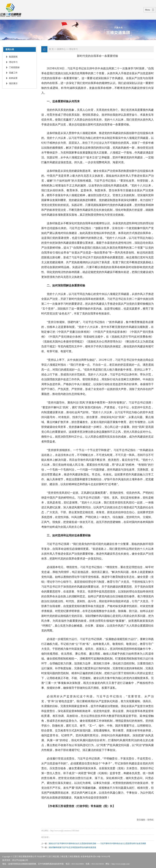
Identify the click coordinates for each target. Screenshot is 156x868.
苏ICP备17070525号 (102, 856)
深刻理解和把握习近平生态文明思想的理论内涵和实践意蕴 (72, 847)
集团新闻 (13, 57)
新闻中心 (61, 49)
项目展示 (13, 83)
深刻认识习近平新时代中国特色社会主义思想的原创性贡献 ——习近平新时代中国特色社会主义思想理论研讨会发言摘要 (97, 843)
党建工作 (13, 73)
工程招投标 (14, 67)
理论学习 (13, 62)
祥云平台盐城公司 (20, 860)
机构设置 (13, 78)
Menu (148, 10)
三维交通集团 (74, 856)
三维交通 (63, 856)
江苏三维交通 (53, 856)
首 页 (51, 49)
